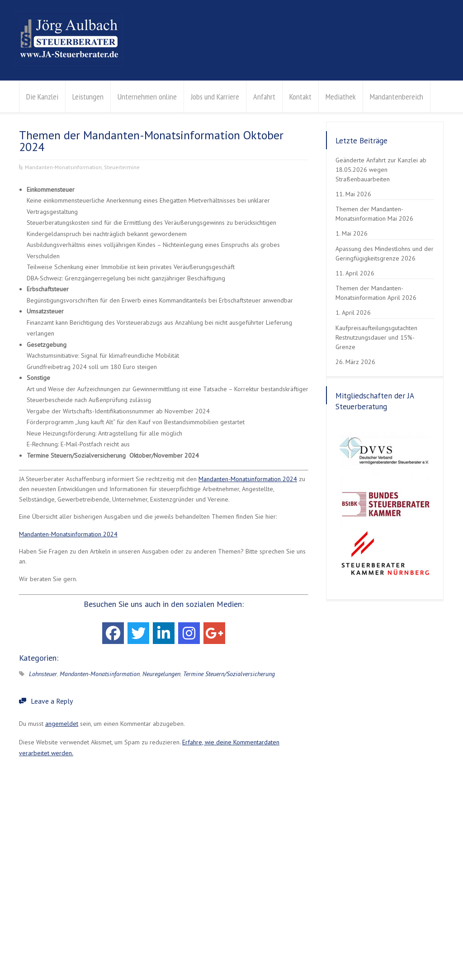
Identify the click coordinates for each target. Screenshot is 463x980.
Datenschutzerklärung (47, 951)
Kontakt (300, 97)
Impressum (95, 951)
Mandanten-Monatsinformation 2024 (248, 479)
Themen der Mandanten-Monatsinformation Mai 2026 (374, 214)
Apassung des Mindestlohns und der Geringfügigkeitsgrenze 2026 (385, 253)
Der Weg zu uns (312, 896)
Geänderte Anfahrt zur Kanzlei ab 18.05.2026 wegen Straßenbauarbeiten (381, 170)
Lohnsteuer (43, 674)
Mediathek (341, 97)
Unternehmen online (147, 97)
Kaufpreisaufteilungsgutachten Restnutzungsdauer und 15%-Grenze (376, 337)
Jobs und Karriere (215, 97)
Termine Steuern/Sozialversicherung (229, 674)
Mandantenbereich (397, 97)
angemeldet (62, 724)
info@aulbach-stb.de (319, 885)
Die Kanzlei (42, 97)
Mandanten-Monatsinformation (63, 167)
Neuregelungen (161, 674)
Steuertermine (122, 167)
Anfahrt (264, 97)
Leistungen (88, 97)
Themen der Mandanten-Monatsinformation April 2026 (376, 293)
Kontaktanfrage (311, 908)
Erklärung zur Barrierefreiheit (152, 951)
